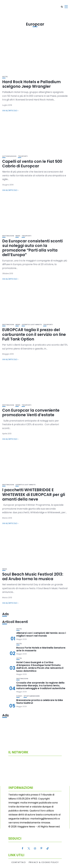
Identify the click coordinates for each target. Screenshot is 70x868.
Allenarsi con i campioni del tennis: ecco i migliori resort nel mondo (41, 634)
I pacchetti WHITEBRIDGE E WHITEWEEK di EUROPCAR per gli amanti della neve (34, 494)
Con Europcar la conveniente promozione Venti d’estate (31, 413)
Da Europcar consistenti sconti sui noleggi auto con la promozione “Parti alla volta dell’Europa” (32, 248)
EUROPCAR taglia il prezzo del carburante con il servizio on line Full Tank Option (34, 334)
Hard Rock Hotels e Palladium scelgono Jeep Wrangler (31, 84)
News (18, 236)
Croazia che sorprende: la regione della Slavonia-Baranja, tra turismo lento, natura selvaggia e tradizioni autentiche (41, 686)
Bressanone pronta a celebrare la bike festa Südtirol (40, 702)
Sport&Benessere (32, 696)
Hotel (5, 77)
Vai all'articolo (10, 111)
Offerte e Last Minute (32, 325)
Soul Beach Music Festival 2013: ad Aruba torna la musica (33, 577)
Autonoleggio (9, 156)
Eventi (19, 696)
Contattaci (19, 862)
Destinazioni (8, 236)
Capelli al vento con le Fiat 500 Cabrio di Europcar (32, 164)
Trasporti (23, 156)
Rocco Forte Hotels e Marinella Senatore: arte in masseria (41, 649)
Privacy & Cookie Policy (44, 862)
